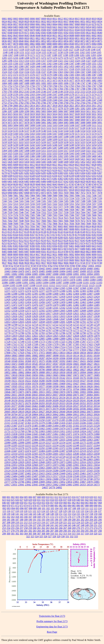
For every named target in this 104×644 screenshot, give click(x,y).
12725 (76, 325)
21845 (35, 434)
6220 (27, 170)
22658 (97, 454)
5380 (4, 156)
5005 (55, 111)
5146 (77, 131)
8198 (49, 238)
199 (69, 520)
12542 (62, 308)
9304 (21, 260)
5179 (21, 137)
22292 (42, 448)
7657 (38, 221)
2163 (32, 94)
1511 (32, 69)
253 (4, 528)
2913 (4, 108)
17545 (83, 347)
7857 (100, 224)
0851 (38, 41)
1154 (38, 52)
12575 (35, 311)
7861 (4, 226)
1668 (27, 80)
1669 (32, 80)
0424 (72, 27)
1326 (83, 61)
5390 (49, 156)
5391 (55, 156)
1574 (21, 75)
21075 (76, 417)
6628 (77, 181)
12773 (76, 330)
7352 (49, 207)
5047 (72, 117)
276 (4, 531)
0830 (72, 38)
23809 (42, 482)
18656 (21, 367)
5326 (16, 153)
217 (48, 522)
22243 (69, 445)
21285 (62, 420)
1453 (72, 66)
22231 (49, 445)
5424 (100, 159)
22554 (14, 454)
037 (65, 500)
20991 (49, 417)
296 (91, 531)
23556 (83, 476)
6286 (49, 173)
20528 (83, 406)
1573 (16, 75)
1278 (77, 58)
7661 (49, 221)
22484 (42, 451)
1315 (32, 61)
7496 (88, 210)
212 (26, 522)
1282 (100, 58)
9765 (67, 266)
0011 (55, 19)
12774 (83, 330)
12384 (90, 291)
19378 (35, 384)
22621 (69, 454)
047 (8, 503)
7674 (88, 221)
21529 (97, 426)
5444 (38, 162)
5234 (88, 142)
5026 (66, 114)
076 (35, 506)
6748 (88, 184)
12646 (55, 319)
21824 (83, 431)
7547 (27, 212)
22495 (49, 451)
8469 (55, 249)
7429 (55, 210)
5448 (60, 162)
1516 (60, 69)
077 (39, 506)
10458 (83, 269)
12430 (28, 299)
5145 (72, 131)
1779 (32, 89)
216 (43, 522)
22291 (35, 448)
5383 (16, 156)
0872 (83, 41)
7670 (77, 221)
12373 (21, 291)
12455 (35, 302)
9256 (21, 257)
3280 (72, 108)
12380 (62, 291)
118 (17, 511)
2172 (83, 94)
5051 (94, 117)
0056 (10, 24)
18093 (42, 356)
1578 (44, 75)
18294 (49, 358)
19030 (21, 375)
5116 (21, 128)
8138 (44, 232)
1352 (100, 64)
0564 (88, 30)
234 (21, 525)
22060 (83, 440)
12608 (83, 311)
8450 (21, 249)
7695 (4, 224)
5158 (4, 134)
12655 (21, 322)
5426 (10, 162)
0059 (27, 24)
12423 (90, 297)
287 (52, 531)
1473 (88, 66)
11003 (32, 277)
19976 (69, 392)
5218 (4, 142)
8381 (4, 246)
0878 (16, 44)
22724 (62, 457)
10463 (7, 271)
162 (8, 517)
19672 (14, 389)
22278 (21, 448)
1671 (44, 80)
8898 (10, 254)
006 (30, 497)
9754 (17, 266)
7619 (77, 218)
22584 (49, 454)
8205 (83, 238)
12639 (7, 319)
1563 (60, 72)
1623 (49, 78)
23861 (76, 482)
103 (52, 508)
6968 (27, 193)
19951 (49, 392)
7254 (88, 204)
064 (83, 503)
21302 (96, 420)
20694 (97, 412)
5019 (32, 114)
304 (26, 534)
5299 (77, 148)
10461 (97, 269)
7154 (71, 198)
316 (78, 534)
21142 (14, 420)
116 (8, 511)
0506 (44, 30)
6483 (27, 181)
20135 (69, 398)
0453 (83, 27)
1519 (77, 69)
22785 (76, 459)
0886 (38, 44)
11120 (78, 285)
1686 (16, 83)
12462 (83, 302)
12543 (69, 308)
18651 (14, 367)
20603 (97, 409)
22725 (69, 457)
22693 (21, 457)
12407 (90, 294)
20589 (69, 409)
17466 (35, 347)
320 (96, 534)
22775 (69, 459)
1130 (88, 50)
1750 (100, 83)
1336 (16, 64)
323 (32, 536)
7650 (27, 221)
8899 (16, 254)
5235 (94, 142)
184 (4, 520)
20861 (62, 414)
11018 (72, 277)
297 (96, 531)
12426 (7, 299)
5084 (60, 123)
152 (65, 514)
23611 (42, 479)
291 (69, 531)
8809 (77, 252)
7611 (44, 218)
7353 (55, 207)
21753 (14, 431)
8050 (10, 229)
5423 (94, 159)
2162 (27, 94)
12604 (55, 311)
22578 (42, 454)
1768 (100, 86)
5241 (27, 145)
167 (30, 517)
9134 (10, 257)
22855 (49, 462)
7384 (83, 207)
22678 (14, 457)
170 (43, 517)
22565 (35, 454)
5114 (10, 128)
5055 (10, 120)
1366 (21, 66)
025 (13, 500)
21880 (97, 434)
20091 (97, 395)
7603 (4, 218)
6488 (49, 181)
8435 (100, 246)
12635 (76, 316)
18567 (55, 364)
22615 (62, 454)
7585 (32, 215)
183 (100, 517)
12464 (90, 302)
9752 (11, 266)
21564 (21, 429)
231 (8, 525)
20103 (14, 398)
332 (72, 536)
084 (69, 506)
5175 (100, 134)
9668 (72, 263)
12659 (49, 322)
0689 (77, 35)
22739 (90, 457)
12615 (35, 313)
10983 (21, 274)
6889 (38, 190)
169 (39, 517)
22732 (83, 457)
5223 (27, 142)
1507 (16, 69)
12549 (83, 308)
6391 (72, 179)
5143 (60, 131)
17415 (83, 344)
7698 (10, 224)
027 (21, 500)
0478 (27, 30)
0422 (60, 27)
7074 (88, 193)
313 (65, 534)
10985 (35, 274)
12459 (62, 302)
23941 (21, 485)
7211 (4, 204)
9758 (33, 266)
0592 (66, 33)
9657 (44, 263)
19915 (42, 392)
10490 (55, 271)
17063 (83, 339)
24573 (97, 485)
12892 (69, 339)
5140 (44, 131)
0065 (60, 24)
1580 (55, 75)
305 (30, 534)
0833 (88, 38)
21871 (69, 434)
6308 (4, 176)
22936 (7, 465)
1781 (44, 89)
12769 (62, 330)
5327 (21, 153)
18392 (62, 361)
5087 (77, 123)
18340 (7, 361)
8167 (32, 235)
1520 (83, 69)
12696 (69, 322)
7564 (83, 212)
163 (13, 517)
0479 (32, 30)
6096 (27, 167)
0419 (44, 27)
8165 (21, 235)
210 (17, 522)
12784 (49, 333)
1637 (4, 80)
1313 (21, 61)
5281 (27, 148)
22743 (7, 459)
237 (35, 525)
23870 (90, 482)
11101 (86, 283)
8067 (38, 229)
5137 (27, 131)
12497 (35, 308)
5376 (88, 153)
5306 (16, 151)
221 (65, 522)
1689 (32, 83)
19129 (48, 378)
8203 (72, 238)
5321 (88, 151)
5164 (38, 134)
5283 (38, 148)
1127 (71, 50)
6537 (60, 181)
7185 (66, 201)
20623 (35, 412)
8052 (16, 229)
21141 (8, 420)
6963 (16, 193)
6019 (44, 165)
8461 (38, 249)
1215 (10, 58)
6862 (66, 187)
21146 (21, 420)
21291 (76, 420)
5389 (44, 156)
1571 (4, 75)
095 (17, 508)
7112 (4, 198)
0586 (49, 33)
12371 (7, 291)
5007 (66, 111)
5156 (94, 131)
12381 (69, 291)
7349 (44, 207)
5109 (89, 125)
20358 (97, 403)
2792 (77, 103)
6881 (100, 187)
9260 (32, 257)
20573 (49, 409)
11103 (99, 283)
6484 (32, 181)
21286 (69, 420)
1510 (27, 69)
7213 (16, 204)
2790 (66, 103)
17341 (42, 344)
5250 (77, 145)
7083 (27, 196)
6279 (10, 173)
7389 (88, 207)
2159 (16, 94)
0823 (44, 38)
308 (43, 534)
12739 (35, 327)
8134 (38, 232)
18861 (14, 372)
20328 (49, 403)
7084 (32, 196)
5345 (77, 153)
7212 (10, 204)
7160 (4, 201)
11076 (72, 280)
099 (35, 508)
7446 (66, 210)
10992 (83, 274)
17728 (62, 350)
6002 (4, 165)
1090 (66, 47)
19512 (21, 386)
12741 (42, 327)
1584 (77, 75)
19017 (7, 375)
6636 (16, 184)
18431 (83, 361)
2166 (49, 94)
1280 (88, 58)
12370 (97, 288)
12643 (35, 319)
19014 (97, 372)
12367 (76, 288)
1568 (88, 72)
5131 (94, 128)
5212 (72, 139)
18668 (28, 367)
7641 (4, 221)
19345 (97, 381)
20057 (55, 395)
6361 (38, 179)
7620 (83, 218)
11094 (45, 283)
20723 (21, 414)
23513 (49, 476)
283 (35, 531)
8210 (10, 240)
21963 (7, 440)
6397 (100, 179)
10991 (76, 274)
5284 (44, 148)
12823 (42, 336)
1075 (16, 47)
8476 (72, 249)
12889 (62, 339)
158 (91, 514)
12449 (90, 299)
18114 (76, 356)
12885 (42, 339)
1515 (55, 69)
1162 (82, 52)
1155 (44, 52)
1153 (33, 52)
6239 (77, 170)
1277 (72, 58)
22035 (62, 440)
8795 (72, 252)
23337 (83, 471)
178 (78, 517)
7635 (100, 218)
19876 (28, 392)
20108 (21, 398)
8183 (94, 235)
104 (57, 508)
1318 (49, 61)
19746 (62, 389)
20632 (55, 412)
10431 (91, 266)
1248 (21, 58)
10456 (76, 269)
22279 (28, 448)
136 (95, 511)
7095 (72, 196)
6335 (49, 176)
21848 (42, 434)
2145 (38, 92)
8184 (100, 235)
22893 (69, 462)
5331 (44, 153)
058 (56, 503)
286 (48, 531)
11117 (65, 285)
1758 (44, 86)
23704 (62, 479)
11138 (98, 285)
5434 (27, 162)
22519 (83, 451)
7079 (4, 196)
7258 (100, 204)
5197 (16, 139)
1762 (66, 86)
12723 (62, 325)
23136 (14, 471)
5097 (27, 125)
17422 (90, 344)
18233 (21, 358)
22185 (90, 443)
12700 (76, 322)
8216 (44, 240)
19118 (35, 378)
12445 (62, 299)
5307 (21, 151)
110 (83, 508)
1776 (16, 89)
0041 (77, 21)
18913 (49, 372)
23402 (28, 473)
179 (83, 517)
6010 (21, 165)
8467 (49, 249)
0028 (21, 21)
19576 (35, 386)
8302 (49, 243)
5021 (44, 114)
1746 (77, 83)
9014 (32, 254)
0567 (4, 33)
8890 (94, 252)
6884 (16, 190)
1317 (44, 61)
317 (83, 534)
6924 (4, 193)
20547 (14, 409)
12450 (97, 299)
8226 (66, 240)
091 (100, 506)
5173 (88, 134)
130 (69, 511)
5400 (94, 156)
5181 (32, 137)
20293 (42, 403)
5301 (88, 148)
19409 (62, 384)
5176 (4, 137)
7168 (38, 201)
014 (65, 497)
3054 (38, 108)
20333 (62, 403)
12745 (62, 327)
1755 (27, 86)
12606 (69, 311)
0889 (55, 44)
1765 (83, 86)
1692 (44, 83)
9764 (61, 266)
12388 (14, 294)
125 (47, 511)
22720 (49, 457)
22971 (42, 465)
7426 (49, 210)
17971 (35, 353)
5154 (83, 131)
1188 (55, 55)
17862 (90, 350)
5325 (10, 153)
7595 (66, 215)
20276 (28, 403)
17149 (21, 341)
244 (65, 525)
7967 (38, 226)
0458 (10, 30)
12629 (35, 316)
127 (56, 511)
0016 (83, 19)
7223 (60, 204)
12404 (76, 294)
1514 (49, 69)
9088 (60, 254)
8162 (4, 235)
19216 (21, 381)
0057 (16, 24)
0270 (94, 24)
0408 (32, 27)
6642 (49, 184)
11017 (66, 277)
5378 (100, 153)
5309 (32, 151)
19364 (28, 384)
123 (39, 511)
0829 (66, 38)
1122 (44, 50)
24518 (90, 485)
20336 (69, 403)
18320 (76, 358)
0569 (16, 33)
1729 (72, 83)
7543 (16, 212)
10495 (69, 271)
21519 (83, 426)
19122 (42, 378)
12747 (69, 327)
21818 (76, 431)
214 (35, 522)
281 (26, 531)
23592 (7, 479)
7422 (38, 210)
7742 (32, 224)
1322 (66, 61)
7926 (21, 226)
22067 (97, 440)
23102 (90, 468)
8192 (21, 238)
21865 (62, 434)
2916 (21, 108)
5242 (32, 145)
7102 (88, 196)
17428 (97, 344)
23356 (97, 471)
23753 (97, 479)
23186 (35, 471)
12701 (83, 322)
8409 (88, 246)
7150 (49, 198)
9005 (27, 254)
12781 (28, 333)
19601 (62, 386)
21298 (90, 420)
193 (43, 520)
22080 (7, 443)
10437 (28, 269)
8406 (77, 246)
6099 (44, 167)
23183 (28, 471)
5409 (16, 159)
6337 (60, 176)
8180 (83, 235)
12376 (35, 291)
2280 (44, 100)
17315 (14, 344)
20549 (21, 409)
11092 (32, 283)
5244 (44, 145)
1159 (66, 52)
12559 (21, 311)
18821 (69, 370)
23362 (7, 473)
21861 (55, 434)
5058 (27, 120)
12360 (28, 288)
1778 (27, 89)
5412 (32, 159)
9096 (88, 254)
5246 (55, 145)
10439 (35, 269)
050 (21, 503)
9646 (21, 263)
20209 (55, 400)
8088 (72, 229)
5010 (83, 111)
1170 (27, 55)
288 (56, 531)
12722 (55, 325)
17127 (14, 341)
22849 (42, 462)
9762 (50, 266)
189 (26, 520)
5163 (32, 134)
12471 (7, 305)
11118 (72, 285)
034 (52, 500)
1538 (49, 72)
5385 (27, 156)
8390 (32, 246)
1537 (44, 72)
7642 (10, 221)
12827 (69, 336)
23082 (76, 468)
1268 (27, 58)
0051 (83, 21)
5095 (21, 125)
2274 (10, 100)
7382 (77, 207)
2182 (32, 97)
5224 (32, 142)
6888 (32, 190)
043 (91, 500)
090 (96, 506)
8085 (61, 229)
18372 (35, 361)
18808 (49, 370)
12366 (69, 288)
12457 (49, 302)
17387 (69, 344)
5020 (38, 114)
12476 (35, 305)
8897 (4, 254)
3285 (100, 108)
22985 (69, 465)
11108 (32, 285)
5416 (55, 159)
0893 (60, 44)
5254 (94, 145)
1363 (4, 66)
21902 (42, 437)
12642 (28, 319)
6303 (77, 173)
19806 (83, 389)
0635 (94, 33)
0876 (4, 44)
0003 (16, 19)
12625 (7, 316)
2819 (60, 106)
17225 (62, 341)
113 (95, 508)
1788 (83, 89)
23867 (83, 482)
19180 (90, 378)
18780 (28, 370)
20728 (28, 414)
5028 (77, 114)
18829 (90, 370)
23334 (76, 471)
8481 (88, 249)
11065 (45, 280)
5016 (16, 114)
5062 (44, 120)
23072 (62, 468)
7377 (60, 207)
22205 (14, 445)
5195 (4, 139)
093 (9, 508)
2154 (88, 92)
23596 (14, 479)
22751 (21, 459)
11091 (25, 283)
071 (13, 506)
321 (100, 534)
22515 (76, 451)
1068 (5, 47)
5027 (72, 114)
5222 (21, 142)
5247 (60, 145)
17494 (55, 347)
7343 (32, 207)
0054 (100, 21)
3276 (49, 108)
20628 (49, 412)
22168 (76, 443)
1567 (83, 72)
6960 (10, 193)
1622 (44, 78)
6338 (66, 176)
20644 (69, 412)
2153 (83, 92)
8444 (10, 249)
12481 (69, 305)
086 (78, 506)
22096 (35, 443)
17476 (49, 347)
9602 (77, 260)
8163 (10, 235)
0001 (4, 19)
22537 (97, 451)
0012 (60, 19)
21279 (55, 420)
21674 (62, 429)
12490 (14, 308)
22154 (62, 443)
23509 (42, 476)
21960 (97, 437)
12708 (7, 325)
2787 (49, 103)
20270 (14, 403)
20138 (90, 398)
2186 (38, 97)
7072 (83, 193)
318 (87, 534)
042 (87, 500)
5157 (100, 131)
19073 (83, 375)
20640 (62, 412)
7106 (94, 196)
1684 (4, 83)
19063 (49, 375)
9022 (49, 254)
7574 (10, 215)
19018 (14, 375)
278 (13, 531)
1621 (38, 78)
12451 (7, 302)
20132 (55, 398)
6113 (66, 167)
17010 (76, 339)
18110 (69, 356)
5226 (44, 142)
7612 (49, 218)
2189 (55, 97)
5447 (55, 162)
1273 (49, 58)
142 (21, 514)
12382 (76, 291)
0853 (49, 41)
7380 (72, 207)
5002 (38, 111)
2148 (55, 92)
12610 (97, 311)
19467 (7, 386)
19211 (14, 381)
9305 (27, 260)
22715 (42, 457)
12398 (49, 294)
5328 (27, 153)
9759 (39, 266)
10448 (55, 269)
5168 (60, 134)
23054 (28, 468)
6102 (55, 167)
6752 (10, 187)
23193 (42, 471)
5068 (77, 120)
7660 (44, 221)
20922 (90, 414)
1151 (22, 52)
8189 (16, 238)
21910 (55, 437)
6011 (27, 165)
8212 (21, 240)
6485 (38, 181)
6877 (88, 187)
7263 (21, 207)
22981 (62, 465)
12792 (97, 333)
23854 (69, 482)
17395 (76, 344)
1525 (10, 72)
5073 (100, 120)
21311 (7, 423)
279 (17, 531)
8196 (38, 238)
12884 (35, 339)
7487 (83, 210)
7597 (77, 215)
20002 (7, 395)
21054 (69, 417)
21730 (97, 429)
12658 (42, 322)
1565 (72, 72)
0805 (10, 38)
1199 (71, 55)
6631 (94, 181)
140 (13, 514)
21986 (42, 440)
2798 (4, 106)
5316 (60, 151)
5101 (44, 125)
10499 (83, 271)
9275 (60, 257)
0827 (55, 38)
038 (69, 500)
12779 (14, 333)
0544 (77, 30)
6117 (77, 167)
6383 (66, 179)
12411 (21, 297)
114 (100, 508)
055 (43, 503)
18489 (21, 364)
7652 (32, 221)
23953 (49, 485)
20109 (28, 398)
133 (82, 511)
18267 (35, 358)
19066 (62, 375)
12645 (49, 319)
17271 (90, 341)
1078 (33, 47)
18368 (28, 361)
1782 (49, 89)
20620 (28, 412)
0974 (83, 44)
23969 (62, 485)
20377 (14, 406)
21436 (83, 423)
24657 (45, 487)
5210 (60, 139)
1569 (94, 72)
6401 (10, 181)
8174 (55, 235)
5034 (10, 117)
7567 (88, 212)
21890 (21, 437)
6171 (94, 167)
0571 (27, 33)
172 (52, 517)
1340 (38, 64)
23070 (55, 468)
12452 (14, 302)
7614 (60, 218)
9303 (16, 260)
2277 (27, 100)
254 (8, 528)
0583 (44, 33)
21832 (97, 431)
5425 (4, 162)
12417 (55, 297)
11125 (92, 285)
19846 (7, 392)
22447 (14, 451)
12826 (62, 336)
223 (74, 522)
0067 (72, 24)
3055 (44, 108)
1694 (55, 83)
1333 (100, 61)
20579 (55, 409)
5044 (55, 117)
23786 (21, 482)
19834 (90, 389)
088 (87, 506)
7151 (55, 198)
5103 (55, 125)
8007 (66, 226)
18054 (97, 353)
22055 (76, 440)
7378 (66, 207)
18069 (21, 356)
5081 (44, 123)
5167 (55, 134)
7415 (32, 210)
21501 (69, 426)
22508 (69, 451)
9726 (83, 263)
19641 (97, 386)
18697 (49, 367)
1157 (55, 52)
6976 (49, 193)
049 (17, 503)
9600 (72, 260)
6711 (66, 184)
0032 (44, 21)
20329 (55, 403)
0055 (4, 24)
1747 (83, 83)
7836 (72, 224)
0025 (10, 21)
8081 (49, 229)
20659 (76, 412)
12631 (49, 316)
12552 (7, 311)
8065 (27, 229)
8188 (10, 238)
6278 (4, 173)
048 (13, 503)
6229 (72, 170)
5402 (4, 159)
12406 (83, 294)
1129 (82, 50)
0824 (49, 38)
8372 (77, 243)
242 (56, 525)
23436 (55, 473)
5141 (49, 131)
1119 (27, 50)
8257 (16, 243)
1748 (88, 83)
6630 (88, 181)
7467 (77, 210)
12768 (55, 330)
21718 (90, 429)
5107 (77, 125)
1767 (94, 86)
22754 (28, 459)
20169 (28, 400)
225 (83, 522)
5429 (16, 162)
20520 (62, 406)
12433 (42, 299)
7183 (55, 201)
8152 (94, 232)
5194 (100, 137)
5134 (10, 131)
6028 (94, 165)
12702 (90, 322)
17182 (49, 341)
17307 (97, 341)
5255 (100, 145)
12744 (55, 327)
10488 (49, 271)
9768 (78, 266)
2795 (88, 103)
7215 (27, 204)
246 (74, 525)
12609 (90, 311)
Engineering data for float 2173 (52, 627)
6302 (72, 173)
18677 (35, 367)
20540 (7, 409)
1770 (10, 89)
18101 (62, 356)
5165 (44, 134)
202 (83, 520)
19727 (49, 389)
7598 (83, 215)
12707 (97, 322)
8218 (55, 240)
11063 (38, 280)
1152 (27, 52)
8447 (16, 249)
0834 (94, 38)
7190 (94, 201)
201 (78, 520)
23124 (7, 471)
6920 (83, 190)
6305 (88, 173)
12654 (14, 322)
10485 (42, 271)
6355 (4, 179)
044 (96, 500)
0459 (16, 30)
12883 (28, 339)
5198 (21, 139)
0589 (55, 33)
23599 (28, 479)
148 (48, 514)
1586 (88, 75)
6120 (88, 167)
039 (74, 500)
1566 (77, 72)
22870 (55, 462)
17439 (21, 347)
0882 (32, 44)
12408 (97, 294)
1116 (11, 50)
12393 (28, 294)
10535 (90, 271)
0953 (77, 44)
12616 (42, 313)
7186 (72, 201)
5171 (77, 134)
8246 (88, 240)
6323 (27, 176)
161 (4, 517)
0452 (77, 27)
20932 (8, 417)
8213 (27, 240)
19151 (69, 378)
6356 (10, 179)
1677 (72, 80)
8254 (10, 243)
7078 (100, 193)
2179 (16, 97)
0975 (88, 44)
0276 (100, 24)
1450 (55, 66)
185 (8, 520)
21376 (35, 423)
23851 (55, 482)
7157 (88, 198)
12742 (49, 327)
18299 (55, 358)
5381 (10, 156)
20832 (42, 414)
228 (96, 522)
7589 (49, 215)
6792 (44, 187)
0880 (21, 44)
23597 (21, 479)
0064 (55, 24)
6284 (38, 173)
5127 (77, 128)
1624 (55, 78)
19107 (21, 378)
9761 (45, 266)
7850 (94, 224)
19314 (69, 381)
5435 (32, 162)
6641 (44, 184)
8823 (88, 252)
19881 (35, 392)
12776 (97, 330)
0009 (44, 19)
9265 (44, 257)
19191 (96, 378)
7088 (49, 196)
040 (78, 500)
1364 (10, 66)
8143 (60, 232)
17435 (14, 347)
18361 (21, 361)
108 (74, 508)
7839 (77, 224)
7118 (10, 198)
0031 (38, 21)
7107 (100, 196)
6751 (4, 187)
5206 (38, 139)
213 (30, 522)
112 (91, 508)
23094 (83, 468)
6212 (10, 170)
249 (87, 525)
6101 (49, 167)
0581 (32, 33)
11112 (52, 285)
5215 (88, 139)
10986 (42, 274)
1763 (72, 86)
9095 (83, 254)
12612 (14, 313)
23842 (49, 482)
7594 (60, 215)
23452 (69, 473)
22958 (28, 465)
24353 (83, 485)
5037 (27, 117)
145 (35, 514)
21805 (49, 431)
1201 (82, 55)
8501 (44, 252)
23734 (83, 479)
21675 (69, 429)
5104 (61, 125)
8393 (49, 246)
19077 (90, 375)
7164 (16, 201)
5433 (21, 162)
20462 (35, 406)
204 (91, 520)
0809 (21, 38)
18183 (7, 358)
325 (41, 536)
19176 (83, 378)
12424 (97, 297)
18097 (49, 356)
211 (21, 522)
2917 (27, 108)
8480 (83, 249)
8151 (88, 232)
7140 (32, 198)
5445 (44, 162)
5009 (77, 111)
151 (61, 514)
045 (100, 500)
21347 (21, 423)
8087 (66, 229)
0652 (60, 35)
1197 (60, 55)
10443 (49, 269)
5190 (77, 137)
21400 (55, 423)
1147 (99, 50)
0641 (4, 35)
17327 (21, 344)
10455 (69, 269)
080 (52, 506)
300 (8, 534)
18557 (49, 364)
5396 (72, 156)
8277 (21, 243)
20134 (62, 398)
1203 (93, 55)
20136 (76, 398)
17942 (28, 353)
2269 (83, 97)
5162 (27, 134)
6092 (5, 167)
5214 (83, 139)
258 (26, 528)
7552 (44, 212)
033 (48, 500)
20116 (42, 398)
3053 (32, 108)
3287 (10, 111)
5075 (10, 123)
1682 (94, 80)
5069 (83, 120)
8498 (32, 252)
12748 (76, 327)
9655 (38, 263)
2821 (72, 106)
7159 (99, 198)
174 (61, 517)
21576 (28, 429)
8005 (60, 226)
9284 (66, 257)
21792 (35, 431)
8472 (60, 249)
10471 (28, 271)
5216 (94, 139)
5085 (66, 123)
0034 (55, 21)
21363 (28, 423)
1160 (71, 52)
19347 (7, 384)
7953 (27, 226)
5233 (83, 142)
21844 (28, 434)
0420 (49, 27)
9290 (72, 257)
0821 (32, 38)
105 (61, 508)
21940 (83, 437)
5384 (21, 156)
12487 (7, 308)
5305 (10, 151)
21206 (28, 420)
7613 (55, 218)
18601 (76, 364)
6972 (38, 193)
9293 (83, 257)
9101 (100, 254)
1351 (94, 64)
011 (52, 497)
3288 (16, 111)
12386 (7, 294)
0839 (16, 41)
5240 (21, 145)
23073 (69, 468)
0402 (4, 27)
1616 (16, 78)
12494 (21, 308)
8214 (32, 240)
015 (69, 497)
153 (69, 514)
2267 (72, 97)
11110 (39, 285)
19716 (35, 389)
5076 (16, 123)
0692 (94, 35)
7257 (94, 204)
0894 (66, 44)
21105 (83, 417)
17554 (97, 347)
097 (26, 508)
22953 (14, 465)
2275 (16, 100)
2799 (10, 106)
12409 (7, 297)
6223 (38, 170)
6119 (83, 167)
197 (61, 520)
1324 (77, 61)
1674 (60, 80)
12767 (49, 330)
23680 (55, 479)
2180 (21, 97)
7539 (10, 212)
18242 (28, 358)
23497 (35, 476)
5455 (94, 162)
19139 (55, 378)
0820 (27, 38)
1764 (77, 86)
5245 (49, 145)
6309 (10, 176)
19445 (97, 384)
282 (30, 531)
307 (39, 534)
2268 (77, 97)
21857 (49, 434)
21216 (35, 420)
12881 (14, 339)
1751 (4, 86)
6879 (94, 187)
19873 (14, 392)
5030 (88, 114)
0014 (72, 19)
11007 (39, 277)
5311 (44, 151)
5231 (72, 142)
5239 (16, 145)
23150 (21, 471)
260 (35, 528)
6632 (100, 181)
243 (61, 525)
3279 (66, 108)
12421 (83, 297)
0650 (49, 35)
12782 (35, 333)
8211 (15, 240)
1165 (99, 52)
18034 (83, 353)
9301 (4, 260)
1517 (66, 69)
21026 (62, 417)
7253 (83, 204)
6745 (72, 184)
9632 (94, 260)
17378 (55, 344)
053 (35, 503)
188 (21, 520)
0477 (21, 30)
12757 (28, 330)
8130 (32, 232)
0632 (88, 33)
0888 (49, 44)
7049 (55, 193)
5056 (16, 120)
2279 (38, 100)
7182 (49, 201)
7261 (10, 207)
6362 (44, 179)
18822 (76, 370)
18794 (35, 370)
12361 (35, 288)
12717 (49, 325)
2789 (60, 103)
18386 (49, 361)
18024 (69, 353)
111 (87, 508)
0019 (94, 19)
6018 (38, 165)
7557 (60, 212)
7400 (4, 210)
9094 (77, 254)
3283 (88, 108)
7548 (32, 212)
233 (17, 525)
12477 (42, 305)
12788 (76, 333)
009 (43, 497)
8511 (55, 252)
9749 (100, 263)
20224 (69, 400)
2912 (100, 106)
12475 (28, 305)
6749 (94, 184)
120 (26, 511)
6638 (27, 184)
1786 (72, 89)
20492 (49, 406)
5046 (66, 117)
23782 (14, 482)
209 (13, 522)
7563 (77, 212)
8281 (32, 243)
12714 (35, 325)
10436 (21, 269)
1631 (77, 78)
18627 (90, 364)
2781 (16, 103)
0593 (72, 33)
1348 (77, 64)
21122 (96, 417)
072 (17, 506)
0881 (27, 44)
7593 (55, 215)
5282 (32, 148)
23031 (90, 465)
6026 (83, 165)
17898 (7, 353)
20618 (14, 412)
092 (4, 508)
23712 (69, 479)
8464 (44, 249)
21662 (42, 429)
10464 (14, 271)
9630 (83, 260)
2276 (21, 100)
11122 (85, 285)
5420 (77, 159)
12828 (76, 336)
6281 (21, 173)
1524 (4, 72)
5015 (10, 114)
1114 (100, 47)
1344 (55, 64)
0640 (100, 33)
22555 (21, 454)
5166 (49, 134)
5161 (21, 134)
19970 (62, 392)
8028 (94, 226)
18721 (62, 367)
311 (56, 534)
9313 (49, 260)
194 (48, 520)
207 (4, 522)
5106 (72, 125)
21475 (21, 426)
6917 (66, 190)
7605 (16, 218)
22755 (35, 459)
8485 (4, 252)
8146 (77, 232)
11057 (18, 280)
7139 (27, 198)
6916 (60, 190)
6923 (100, 190)
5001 (32, 111)
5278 (10, 148)
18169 (96, 356)
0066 (66, 24)
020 (91, 497)
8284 (38, 243)
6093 (10, 167)
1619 (32, 78)
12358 (21, 288)
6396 (94, 179)
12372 (14, 291)
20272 (21, 403)
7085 (38, 196)
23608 (35, 479)
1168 (16, 55)
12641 (21, 319)
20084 (90, 395)
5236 (100, 142)
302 (17, 534)
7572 (4, 215)
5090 (94, 123)
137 (100, 511)
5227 (49, 142)
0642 (10, 35)
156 (83, 514)
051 (26, 503)
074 (26, 506)
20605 (7, 412)
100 (39, 508)
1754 (21, 86)
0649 (44, 35)
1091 (72, 47)
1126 (65, 50)
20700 (7, 414)
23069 (49, 468)
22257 (90, 445)
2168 (60, 94)
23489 (21, 476)
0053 (94, 21)
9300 (100, 257)
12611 (7, 313)
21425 (69, 423)
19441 (83, 384)
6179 (4, 170)
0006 (32, 19)
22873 (62, 462)
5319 (77, 151)
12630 (42, 316)
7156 (83, 198)
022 (100, 497)
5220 (10, 142)
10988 (55, 274)
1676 (66, 80)
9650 (27, 263)
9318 (60, 260)
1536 (38, 72)
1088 (55, 47)
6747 (83, 184)
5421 (83, 159)
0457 (4, 30)
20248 (97, 400)
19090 (8, 378)
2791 (72, 103)
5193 (94, 137)
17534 (76, 347)
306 (35, 534)
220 (61, 522)
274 (96, 528)
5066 (66, 120)
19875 (21, 392)
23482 (7, 476)
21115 (90, 417)
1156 (49, 52)
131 (74, 511)
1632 (83, 78)
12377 (42, 291)
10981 (7, 274)
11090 (18, 283)
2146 (44, 92)
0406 (21, 27)
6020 (49, 165)
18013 (55, 353)
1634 (94, 78)
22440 (97, 448)
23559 (90, 476)
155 (78, 514)
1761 (60, 86)
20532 (90, 406)
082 (61, 506)
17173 (42, 341)
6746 (77, 184)
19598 (55, 386)
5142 (55, 131)
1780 (38, 89)
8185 (4, 238)
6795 (60, 187)
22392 (69, 448)
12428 (14, 299)
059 (61, 503)
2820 (66, 106)
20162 (21, 400)
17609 (21, 350)
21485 (35, 426)
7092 (66, 196)
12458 (55, 302)
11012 (52, 277)
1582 (66, 75)
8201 (66, 238)
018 (83, 497)
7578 (21, 215)
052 (30, 503)
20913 (83, 414)
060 (65, 503)
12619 (62, 313)
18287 (42, 358)
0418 (38, 27)
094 (13, 508)
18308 (69, 358)
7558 (66, 212)
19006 (90, 372)
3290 (27, 111)
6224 (44, 170)
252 (100, 525)
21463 (7, 426)
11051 (93, 277)
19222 (28, 381)
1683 (100, 80)
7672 (83, 221)
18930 (62, 372)
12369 (90, 288)
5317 (66, 151)
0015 (77, 19)
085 (74, 506)
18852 (7, 372)
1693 (49, 83)
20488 (42, 406)
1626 (66, 78)
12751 (97, 327)
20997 (56, 417)
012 (56, 497)
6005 (10, 165)
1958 (16, 92)
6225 (49, 170)
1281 (94, 58)
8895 (100, 252)
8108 (83, 229)
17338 (35, 344)
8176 (66, 235)
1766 (88, 86)
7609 (32, 218)
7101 (83, 196)
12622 (83, 313)
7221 (49, 204)
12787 (69, 333)
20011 (14, 395)
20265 (7, 403)
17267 (83, 341)
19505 (14, 386)
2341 (60, 100)
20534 (97, 406)
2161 (21, 94)
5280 (21, 148)
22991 (76, 465)
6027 (88, 165)
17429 (7, 347)
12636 (83, 316)
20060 (69, 395)
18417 (76, 361)
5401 (100, 156)
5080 (38, 123)
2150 (66, 92)
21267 (48, 420)
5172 (83, 134)
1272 (44, 58)
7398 (100, 207)
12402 (69, 294)
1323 (72, 61)
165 (21, 517)
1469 (77, 66)
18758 (97, 367)
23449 (62, 473)
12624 (97, 313)
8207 (94, 238)
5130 (88, 128)
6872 (72, 187)
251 (96, 525)
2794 (83, 103)
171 (48, 517)
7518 (100, 210)
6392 (77, 179)
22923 (90, 462)
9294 (88, 257)
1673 (55, 80)
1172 (38, 55)
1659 (16, 80)
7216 (32, 204)
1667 (21, 80)
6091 (100, 165)
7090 (60, 196)
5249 (72, 145)
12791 (90, 333)
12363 (49, 288)
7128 (15, 198)
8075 (44, 229)
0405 (16, 27)
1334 (4, 64)
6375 (49, 179)
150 (56, 514)
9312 (44, 260)
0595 (83, 33)
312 (61, 534)
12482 (76, 305)
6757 (38, 187)
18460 (97, 361)
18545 (35, 364)
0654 (66, 35)
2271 (94, 97)
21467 (14, 426)
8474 (66, 249)
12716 (42, 325)
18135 (83, 356)
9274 (55, 257)
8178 (72, 235)
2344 (77, 100)
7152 (60, 198)
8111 (89, 229)
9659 (49, 263)
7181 (44, 201)
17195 (55, 341)
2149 (60, 92)
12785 (55, 333)
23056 (35, 468)
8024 (88, 226)
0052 (88, 21)
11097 (59, 283)
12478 (49, 305)
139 (8, 514)
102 (48, 508)
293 (78, 531)
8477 (77, 249)
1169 (21, 55)
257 (21, 528)
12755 (21, 330)
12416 (49, 297)
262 (43, 528)
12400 (55, 294)
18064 (8, 356)
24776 (52, 487)
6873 (77, 187)
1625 (60, 78)
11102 (93, 283)
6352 (88, 176)
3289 (21, 111)
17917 (14, 353)
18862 (21, 372)
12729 (97, 325)
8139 (49, 232)
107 (70, 508)
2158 (10, 94)
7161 (10, 201)
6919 (77, 190)
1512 (38, 69)
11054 (5, 280)
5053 (4, 120)
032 (43, 500)
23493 (28, 476)
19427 (76, 384)
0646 (32, 35)
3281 (77, 108)
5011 (88, 111)
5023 (49, 114)
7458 (72, 210)
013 (61, 497)
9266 (49, 257)
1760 (55, 86)
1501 (94, 66)
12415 (42, 297)
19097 (14, 378)
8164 (16, 235)
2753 (4, 103)
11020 (86, 277)
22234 (55, 445)
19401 (55, 384)
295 (87, 531)
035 (56, 500)
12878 (90, 336)
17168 (35, 341)
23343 (90, 471)
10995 (97, 274)
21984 (35, 440)
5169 (66, 134)
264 (52, 528)
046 (4, 503)
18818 (55, 370)
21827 (90, 431)
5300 (83, 148)
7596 (72, 215)
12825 (55, 336)
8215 (38, 240)
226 (87, 522)
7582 (27, 215)
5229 (60, 142)
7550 (38, 212)
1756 (32, 86)
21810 (55, 431)
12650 (83, 319)
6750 (100, 184)
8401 (72, 246)
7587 (44, 215)
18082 (35, 356)
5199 (27, 139)
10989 (62, 274)
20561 (28, 409)
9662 (60, 263)
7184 (60, 201)
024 (8, 500)
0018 (88, 19)
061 (69, 503)
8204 (77, 238)
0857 (72, 41)
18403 (69, 361)
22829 (21, 462)
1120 (32, 50)
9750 (5, 266)
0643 (16, 35)
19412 (69, 384)
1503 (4, 69)
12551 (97, 308)
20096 (8, 398)
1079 (38, 47)
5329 (32, 153)
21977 (28, 440)
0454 (88, 27)
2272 (100, 97)
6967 (21, 193)
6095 (21, 167)
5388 (38, 156)
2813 (27, 106)
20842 (55, 414)
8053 (21, 229)
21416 (62, 423)
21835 (7, 434)
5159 (10, 134)
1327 (88, 61)
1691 (38, 83)
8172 (44, 235)
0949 (72, 44)
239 (43, 525)
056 (48, 503)
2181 (27, 97)
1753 (16, 86)
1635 (100, 78)
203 (87, 520)
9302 (10, 260)
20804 (35, 414)
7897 (10, 226)
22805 (97, 459)
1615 (10, 78)
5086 (72, 123)
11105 (12, 285)
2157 (4, 94)
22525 (90, 451)
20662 (83, 412)
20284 (35, 403)
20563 (35, 409)
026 (17, 500)
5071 (88, 120)
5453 (88, 162)
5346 (83, 153)
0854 (55, 41)
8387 (27, 246)
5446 (49, 162)
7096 (77, 196)
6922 (94, 190)
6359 (27, 179)
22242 (62, 445)
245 (69, 525)
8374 (83, 243)
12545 (76, 308)
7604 (10, 218)
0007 (38, 19)
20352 (83, 403)
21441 (90, 423)
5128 (83, 128)
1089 (61, 47)
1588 (100, 75)
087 (83, 506)
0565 (94, 30)
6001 (100, 162)
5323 (100, 151)
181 (91, 517)
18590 (62, 364)
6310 (16, 176)
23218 (49, 471)
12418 (62, 297)
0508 (55, 30)
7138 (21, 198)
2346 (88, 100)
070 (8, 506)
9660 (55, 263)
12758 (35, 330)
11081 (79, 280)
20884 (69, 414)
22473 (21, 451)
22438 (90, 448)
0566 (100, 30)
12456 (42, 302)
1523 (100, 69)
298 (100, 531)
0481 (38, 30)
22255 (83, 445)
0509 (60, 30)
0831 (77, 38)
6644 (60, 184)
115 (4, 511)
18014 (62, 353)
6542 (66, 181)
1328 (94, 61)
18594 (69, 364)
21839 (21, 434)
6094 (16, 167)
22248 (76, 445)
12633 (62, 316)
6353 (94, 176)
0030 (32, 21)
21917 (62, 437)
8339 (60, 243)
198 (65, 520)
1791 (100, 89)
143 (26, 514)
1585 (83, 75)
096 (22, 508)
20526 (69, 406)
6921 (88, 190)
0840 (21, 41)
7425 (44, 210)
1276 (66, 58)
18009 (49, 353)
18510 (28, 364)
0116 (88, 24)
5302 (94, 148)
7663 (55, 221)
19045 (28, 375)
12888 (55, 339)
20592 (76, 409)
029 (30, 500)
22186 (97, 443)
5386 (32, 156)
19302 (62, 381)
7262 (16, 207)
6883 (10, 190)
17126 (7, 341)
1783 (55, 89)
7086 (44, 196)
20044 (42, 395)
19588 (49, 386)
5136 (21, 131)
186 (13, 520)
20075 (76, 395)
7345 (38, 207)
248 (83, 525)
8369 (72, 243)
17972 (42, 353)
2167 (55, 94)
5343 (72, 153)
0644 (21, 35)
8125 (10, 232)
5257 (4, 148)
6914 (49, 190)
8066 (33, 229)
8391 (38, 246)
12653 (7, 322)
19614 (76, 386)
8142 (55, 232)
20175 (35, 400)
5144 (66, 131)
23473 (90, 473)
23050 (21, 468)
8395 (60, 246)
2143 (27, 92)
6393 (83, 179)
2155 (94, 92)
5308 (27, 151)
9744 (94, 263)
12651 (90, 319)
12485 (97, 305)
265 (56, 528)
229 (100, 522)
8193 (27, 238)
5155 (88, 131)
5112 (100, 125)
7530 (4, 212)
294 (83, 531)
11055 (11, 280)
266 (61, 528)
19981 (76, 392)
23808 (35, 482)
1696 (66, 83)
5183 (44, 137)
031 (39, 500)
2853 (77, 106)
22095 (28, 443)
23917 (7, 485)
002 (13, 497)
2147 (49, 92)
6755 (27, 187)
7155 (77, 198)
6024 (72, 165)
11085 (99, 280)
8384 (21, 246)
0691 (88, 35)
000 (4, 497)
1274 (55, 58)
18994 (83, 372)
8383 (16, 246)
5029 (83, 114)
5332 (49, 153)
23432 (49, 473)
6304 (83, 173)
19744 (55, 389)
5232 (77, 142)
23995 (76, 485)
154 (74, 514)
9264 (38, 257)
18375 (42, 361)
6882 (4, 190)
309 (48, 534)
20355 (90, 403)
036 (61, 500)
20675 (90, 412)
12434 (49, 299)
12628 (28, 316)
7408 (21, 210)
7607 (27, 218)
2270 (88, 97)
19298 (55, 381)
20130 (48, 398)
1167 (10, 55)
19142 (62, 378)
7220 (44, 204)
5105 (66, 125)
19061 (42, 375)
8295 (44, 243)
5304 (4, 151)
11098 (66, 283)
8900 (21, 254)
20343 (76, 403)
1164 (93, 52)
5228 (55, 142)
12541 (55, 308)
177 (74, 517)
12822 (35, 336)
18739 (83, 367)
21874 (76, 434)
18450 (90, 361)
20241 (83, 400)
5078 (27, 123)
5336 (66, 153)
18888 (42, 372)
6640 (38, 184)
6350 (83, 176)
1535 (32, 72)
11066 (52, 280)
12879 (97, 336)
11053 (99, 277)
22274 (14, 448)
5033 (4, 117)
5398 (83, 156)
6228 (66, 170)
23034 (97, 465)
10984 (28, 274)
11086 (5, 283)
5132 (99, 128)
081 (56, 506)
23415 (42, 473)
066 (91, 503)
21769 (21, 431)
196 (56, 520)
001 (8, 497)
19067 (69, 375)
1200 (77, 55)
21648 (35, 429)
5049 (83, 117)
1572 (10, 75)
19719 (42, 389)
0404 (10, 27)
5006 (60, 111)
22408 (76, 448)
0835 (100, 38)
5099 (33, 125)
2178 (10, 97)
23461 (83, 473)
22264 (97, 445)
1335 (10, 64)
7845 (83, 224)
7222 (55, 204)
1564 (66, 72)
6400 (4, 181)
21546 (14, 429)
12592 (42, 311)
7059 (66, 193)
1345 (60, 64)
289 (61, 531)
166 (26, 517)
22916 (83, 462)
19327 (83, 381)
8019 (83, 226)
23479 (97, 473)
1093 (83, 47)
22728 (76, 457)
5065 (60, 120)
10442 (42, 269)
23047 (7, 468)
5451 (77, 162)
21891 (28, 437)
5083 (55, 123)
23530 (69, 476)
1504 (10, 69)
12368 (83, 288)
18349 (14, 361)
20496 (55, 406)
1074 (10, 47)
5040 (44, 117)
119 (21, 511)
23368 (14, 473)
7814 (60, 224)
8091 (77, 229)
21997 (55, 440)
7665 (60, 221)
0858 (77, 41)
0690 (83, 35)
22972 (49, 465)
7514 (94, 210)
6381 (55, 179)
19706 (28, 389)
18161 (90, 356)
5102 (49, 125)
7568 (94, 212)
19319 (76, 381)
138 (4, 514)
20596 (83, 409)
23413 (35, 473)
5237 (4, 145)
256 (17, 528)
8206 (88, 238)
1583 (72, 75)
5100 (38, 125)
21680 (76, 429)
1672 (49, 80)
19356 (14, 384)
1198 (65, 55)
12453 (21, 302)
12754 (14, 330)
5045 (60, 117)
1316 (38, 61)
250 (91, 525)
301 (13, 534)
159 (96, 514)
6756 (32, 187)
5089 (88, 123)
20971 (35, 417)
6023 (66, 165)
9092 (72, 254)
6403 (16, 181)
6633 (4, 184)
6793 (49, 187)
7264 (27, 207)
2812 (21, 106)
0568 (10, 33)
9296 (94, 257)
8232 (72, 240)
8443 (4, 249)
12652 (97, 319)
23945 (35, 485)
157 (87, 514)
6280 (16, 173)
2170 (72, 94)
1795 (10, 92)
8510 (49, 252)
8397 (66, 246)
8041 (5, 229)
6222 (32, 170)
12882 (21, 339)
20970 (28, 417)
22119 (42, 443)
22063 (90, 440)
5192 (88, 137)
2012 (21, 92)
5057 (21, 120)
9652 (32, 263)
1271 (38, 58)
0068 (77, 24)
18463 (7, 364)
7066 (72, 193)
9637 (4, 263)
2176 (4, 97)
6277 (100, 170)
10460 (90, 269)
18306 (62, 358)
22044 (69, 440)
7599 (88, 215)
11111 (45, 285)
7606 (21, 218)
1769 (4, 89)
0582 (38, 33)
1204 (99, 55)
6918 (72, 190)
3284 (94, 108)
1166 (5, 55)
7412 (27, 210)
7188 (83, 201)
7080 (10, 196)
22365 (55, 448)
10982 (14, 274)
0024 (4, 21)
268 (69, 528)
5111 (94, 125)
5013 (100, 111)
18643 (7, 367)
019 (87, 497)
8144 (66, 232)
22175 (83, 443)
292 (74, 531)
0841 (27, 41)
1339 (32, 64)
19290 (49, 381)
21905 (49, 437)
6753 (16, 187)
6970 (32, 193)
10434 (7, 269)
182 (96, 517)
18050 (90, 353)
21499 (62, 426)
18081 (28, 356)
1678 (77, 80)
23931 (14, 485)
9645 (16, 263)
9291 (77, 257)
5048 (77, 117)
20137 (83, 398)
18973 (76, 372)
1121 (38, 50)
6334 (44, 176)
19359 (21, 384)
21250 (42, 420)
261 (39, 528)
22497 (62, 451)
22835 (28, 462)
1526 (16, 72)
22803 (90, 459)
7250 (66, 204)
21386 (49, 423)
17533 (69, 347)
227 (91, 522)
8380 (100, 243)
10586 (97, 271)
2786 (44, 103)
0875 (100, 41)
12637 (90, 316)
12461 (76, 302)
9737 (88, 263)
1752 (10, 86)
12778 (7, 333)
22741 (97, 457)
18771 (21, 370)
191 (35, 520)
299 (4, 534)
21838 (14, 434)
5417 (60, 159)
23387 (21, 473)
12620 (69, 313)
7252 (77, 204)
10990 (69, 274)
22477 (35, 451)
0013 (66, 19)
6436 (21, 181)
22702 (28, 457)
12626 (14, 316)
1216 (16, 58)
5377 (94, 153)
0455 (94, 27)
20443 (28, 406)
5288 (60, 148)
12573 (28, 311)
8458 (32, 249)
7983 (49, 226)
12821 (28, 336)
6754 (21, 187)
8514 (60, 252)
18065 (14, 356)
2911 (94, 106)
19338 (90, 381)
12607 (76, 311)
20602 (90, 409)
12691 (62, 322)
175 (65, 517)
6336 (55, 176)
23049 (14, 468)
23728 (76, 479)
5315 (55, 151)
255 (13, 528)
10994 (90, 274)
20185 (42, 400)
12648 (69, 319)
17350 (49, 344)
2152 (77, 92)
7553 (49, 212)
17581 (7, 350)
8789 (66, 252)
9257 (27, 257)
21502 (76, 426)
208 (8, 522)
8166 (27, 235)
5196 (10, 139)
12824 (49, 336)
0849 (32, 41)
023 (4, 500)
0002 (10, 19)
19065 (55, 375)
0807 (16, 38)
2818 (55, 106)
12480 (62, 305)
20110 (35, 398)
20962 (21, 417)
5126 (71, 128)
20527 (76, 406)
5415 (49, 159)
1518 (72, 69)
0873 (88, 41)
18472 (14, 364)
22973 (55, 465)
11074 (65, 280)
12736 (28, 327)
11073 (59, 280)
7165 (21, 201)
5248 (66, 145)
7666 (66, 221)
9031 (55, 254)
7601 (100, 215)
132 (78, 511)
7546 (21, 212)
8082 (55, 229)
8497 (27, 252)
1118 (22, 50)
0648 (38, 35)
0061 (38, 24)
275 (100, 528)
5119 (32, 128)
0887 (44, 44)
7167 (32, 201)
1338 (27, 64)
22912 (76, 462)
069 (4, 506)
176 (69, 517)
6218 (16, 170)
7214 (21, 204)
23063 (42, 468)
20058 (62, 395)
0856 (66, 41)
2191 (66, 97)
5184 (49, 137)
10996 (5, 277)
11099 (72, 283)
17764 (69, 350)
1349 (83, 64)
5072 (94, 120)
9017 (38, 254)
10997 (12, 277)
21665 (49, 429)
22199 (7, 445)
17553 (90, 347)
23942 (28, 485)
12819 (14, 336)
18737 (76, 367)
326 (45, 536)
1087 (49, 47)
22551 (7, 454)
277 (8, 531)
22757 (42, 459)
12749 (83, 327)
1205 (4, 58)
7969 (44, 226)
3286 (4, 111)
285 (43, 531)
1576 (32, 75)
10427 (84, 266)
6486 (44, 181)
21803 (42, 431)
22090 (21, 443)
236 (30, 525)
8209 (4, 240)
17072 (90, 339)
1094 (89, 47)
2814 (32, 106)
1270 (32, 58)
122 (34, 511)
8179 (77, 235)
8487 (16, 252)
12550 (90, 308)
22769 (55, 459)
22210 (21, 445)
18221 (14, 358)
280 (21, 531)
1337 (21, 64)
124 (43, 511)
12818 (7, 336)
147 (43, 514)
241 (52, 525)
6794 (55, 187)
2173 (88, 94)
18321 (83, 358)
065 (87, 503)
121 (30, 511)
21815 (69, 431)
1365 (16, 66)
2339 (49, 100)
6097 (33, 167)
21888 (14, 437)
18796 (42, 370)
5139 (38, 131)
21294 (83, 420)
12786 (62, 333)
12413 (35, 297)
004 (21, 497)
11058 (25, 280)
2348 (100, 100)
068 (100, 503)
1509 (21, 69)
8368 (66, 243)
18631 (97, 364)
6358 (21, 179)
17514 (62, 347)
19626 (90, 386)
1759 (49, 86)
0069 (83, 24)
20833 (49, 414)
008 (39, 497)
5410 (21, 159)
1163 (88, 52)
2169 (66, 94)
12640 (14, 319)
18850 (97, 370)
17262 (69, 341)
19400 (49, 384)
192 (39, 520)
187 (17, 520)
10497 (76, 271)
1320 (55, 61)
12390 (21, 294)
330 (63, 536)
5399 (88, 156)
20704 (14, 414)
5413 (38, 159)
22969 (35, 465)
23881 (97, 482)
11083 (86, 280)
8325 (55, 243)
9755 (22, 266)
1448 (44, 66)
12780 (21, 333)
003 (17, 497)
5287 (55, 148)
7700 (21, 224)
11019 (79, 277)
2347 (94, 100)
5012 (94, 111)
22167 (69, 443)
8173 (49, 235)
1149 (11, 52)
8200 (60, 238)
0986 (100, 44)
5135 (16, 131)
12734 (21, 327)
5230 (66, 142)
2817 (49, 106)
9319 (66, 260)
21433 (76, 423)
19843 (97, 389)
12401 (62, 294)
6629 (83, 181)
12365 (62, 288)
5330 (38, 153)
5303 (100, 148)
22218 (35, 445)
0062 (44, 24)
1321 (60, 61)
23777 (7, 482)
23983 (69, 485)
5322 (94, 151)
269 (74, 528)
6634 (10, 184)
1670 (38, 80)
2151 (72, 92)
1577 (38, 75)
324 (37, 536)
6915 (55, 190)
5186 (55, 137)
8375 (88, 243)
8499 (38, 252)
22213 (28, 445)
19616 (83, 386)
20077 (83, 395)
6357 (16, 179)
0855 (60, 41)
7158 (94, 198)
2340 (55, 100)
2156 (100, 92)
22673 (7, 457)
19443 (90, 384)
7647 (16, 221)
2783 (27, 103)
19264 (35, 381)
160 (100, 514)
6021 (55, 165)
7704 (27, 224)
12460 (69, 302)
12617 (49, 313)
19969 (55, 392)
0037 (66, 21)
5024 (55, 114)
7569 (100, 212)
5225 (38, 142)
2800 (16, 106)
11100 (79, 283)
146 (39, 514)
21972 (14, 440)
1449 (49, 66)
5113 (5, 128)
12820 (21, 336)
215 (39, 522)
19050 (35, 375)
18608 (83, 364)
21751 (7, 431)
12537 (42, 308)
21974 (21, 440)
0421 (55, 27)
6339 (72, 176)
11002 (25, 277)
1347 (72, 64)
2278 (32, 100)
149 (52, 514)
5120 (38, 128)
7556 (55, 212)
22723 (55, 457)
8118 (94, 229)
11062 (32, 280)
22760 (49, 459)
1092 (77, 47)
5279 (16, 148)
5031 (94, 114)
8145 (72, 232)
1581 (60, 75)
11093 (39, 283)
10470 (21, 271)
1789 (88, 89)
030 (35, 500)
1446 (38, 66)
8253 (4, 243)
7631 (94, 218)
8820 (83, 252)
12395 (35, 294)
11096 (52, 283)
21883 (7, 437)
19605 (69, 386)
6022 (60, 165)
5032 (100, 114)
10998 (18, 277)
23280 (55, 471)
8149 (83, 232)
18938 (69, 372)
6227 (60, 170)
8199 (55, 238)
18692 (42, 367)
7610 (38, 218)
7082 (21, 196)
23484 (14, 476)
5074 (4, 123)
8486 (10, 252)
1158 (60, 52)
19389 (42, 384)
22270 (7, 448)
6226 (55, 170)
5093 (10, 125)
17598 (14, 350)
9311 (38, 260)
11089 (12, 283)
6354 (100, 176)
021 (96, 497)
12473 (21, 305)
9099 (94, 254)
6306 (94, 173)
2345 (83, 100)
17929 (21, 353)
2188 (49, 97)
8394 (55, 246)
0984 (94, 44)
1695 (60, 83)
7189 (88, 201)
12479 (55, 305)
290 (65, 531)
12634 (69, 316)
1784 (60, 89)
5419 (72, 159)
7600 (94, 215)
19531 (28, 386)
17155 (28, 341)
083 (65, 506)
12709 (14, 325)
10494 (62, 271)
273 (91, 528)
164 (17, 517)
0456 (100, 27)
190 (30, 520)
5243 (38, 145)
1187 (49, 55)
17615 (28, 350)
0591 (60, 33)
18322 (90, 358)
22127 (49, 443)
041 (83, 500)
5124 (60, 128)
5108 (83, 125)
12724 (69, 325)
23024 (83, 465)
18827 (83, 370)
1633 (88, 78)
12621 (76, 313)
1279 (83, 58)
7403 (10, 210)
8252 (100, 240)
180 (87, 517)
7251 (72, 204)
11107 (26, 285)
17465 (28, 347)
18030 (76, 353)
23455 (76, 473)
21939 (76, 437)
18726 (69, 367)
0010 (49, 19)
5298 (72, 148)
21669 (55, 429)
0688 (72, 35)
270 (78, 528)
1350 (88, 64)
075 (30, 506)
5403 (10, 159)
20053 (49, 395)
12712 (28, 325)
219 (56, 522)
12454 (28, 302)
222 (69, 522)
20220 (62, 400)
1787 (77, 89)
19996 (90, 392)
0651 (55, 35)
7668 (72, 221)
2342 (66, 100)
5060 (32, 120)
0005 (27, 19)
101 (44, 508)
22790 (83, 459)
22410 (83, 448)
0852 (44, 41)
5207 (44, 139)
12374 (28, 291)
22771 (62, 459)
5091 (100, 123)
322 (28, 536)
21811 (62, 431)
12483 (83, 305)
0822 (38, 38)
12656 (28, 322)
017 (78, 497)
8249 (94, 240)
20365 (7, 406)
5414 (44, 159)
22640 (76, 454)
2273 (4, 100)
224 (78, 522)
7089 (55, 196)
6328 (32, 176)
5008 (72, 111)
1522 (94, 69)
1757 (38, 86)
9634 (100, 260)
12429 (21, 299)
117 (13, 511)
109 (78, 508)
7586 (38, 215)
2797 (100, 103)
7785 (44, 224)
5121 (43, 128)
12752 (7, 330)
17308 (7, 344)
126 (52, 511)
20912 (76, 414)
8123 (4, 232)
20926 (97, 414)
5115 (16, 128)
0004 (21, 19)
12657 (35, 322)
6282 (27, 173)
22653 (90, 454)
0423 (66, 27)
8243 (83, 240)
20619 (21, 412)
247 (78, 525)
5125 (66, 128)
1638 (10, 80)
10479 (35, 271)
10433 (98, 266)
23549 (76, 476)
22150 (55, 443)
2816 (44, 106)
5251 (83, 145)
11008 (45, 277)
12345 (7, 288)
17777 (76, 350)
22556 (28, 454)
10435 (14, 269)
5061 (38, 120)
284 (39, 531)
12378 (49, 291)
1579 (49, 75)
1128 (77, 50)
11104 (6, 285)
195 (52, 520)
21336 (14, 423)
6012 (32, 165)
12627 (21, 316)
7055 (60, 193)
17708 (49, 350)
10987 (49, 274)
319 (91, 534)
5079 (32, 123)
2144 (32, 92)
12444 (55, 299)
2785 (38, 103)
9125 (4, 257)
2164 (38, 94)
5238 (10, 145)
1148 (5, 52)
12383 (83, 291)
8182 (88, 235)
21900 (35, 437)
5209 (55, 139)
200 (74, 520)
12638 (97, 316)
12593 (49, 311)
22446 (7, 451)
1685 (10, 83)
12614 (28, 313)
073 (21, 506)
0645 (27, 35)
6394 (88, 179)
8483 (100, 249)
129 (65, 511)
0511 (72, 30)
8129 (27, 232)
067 (96, 503)
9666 (66, 263)
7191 (100, 201)
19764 (76, 389)
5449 (66, 162)
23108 (97, 468)
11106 (19, 285)
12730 (7, 327)
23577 (97, 476)
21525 (90, 426)
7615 (66, 218)
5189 (72, 137)
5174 (94, 134)
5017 (21, 114)
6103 (61, 167)
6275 (88, 170)
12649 (76, 319)
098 (31, 508)
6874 (83, 187)
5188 (66, 137)
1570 (100, 72)
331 (67, 536)
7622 (88, 218)
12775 (90, 330)
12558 (14, 311)
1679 (83, 80)
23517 (55, 476)
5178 (16, 137)
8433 (94, 246)
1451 (60, 66)
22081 (14, 443)
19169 (76, 378)
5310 (38, 151)
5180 (27, 137)
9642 (10, 263)
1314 (27, 61)
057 (52, 503)
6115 (72, 167)
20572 (42, 409)
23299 (62, 471)
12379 (55, 291)
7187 (77, 201)
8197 (44, 238)
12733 (14, 327)
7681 (94, 221)
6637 (21, 184)
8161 (100, 232)
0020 (100, 19)
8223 (60, 240)
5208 (49, 139)
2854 (83, 106)
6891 (44, 190)
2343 (72, 100)
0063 (49, 24)
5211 (66, 139)
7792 (49, 224)
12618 (55, 313)
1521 (88, 69)
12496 (28, 308)
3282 (83, 108)
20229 (76, 400)
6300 (60, 173)
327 (50, 536)
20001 (97, 392)
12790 (83, 333)
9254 (16, 257)
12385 (97, 291)
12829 (83, 336)
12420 (76, 297)
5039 (38, 117)
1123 (49, 50)
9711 (77, 263)
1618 (27, 78)
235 (26, 525)
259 (30, 528)
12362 (42, 288)
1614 (4, 78)
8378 (94, 243)
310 (52, 534)
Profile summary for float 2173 (52, 621)
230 (4, 525)
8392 (44, 246)
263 (48, 528)
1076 (21, 47)
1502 (100, 66)
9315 (55, 260)
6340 (77, 176)
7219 (38, 204)
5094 (16, 125)
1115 (5, 50)
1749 (94, 83)
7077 (94, 193)
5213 (77, 139)
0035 (60, 21)
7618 (72, 218)
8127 (21, 232)
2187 (44, 97)
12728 (90, 325)
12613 (21, 313)
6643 (55, 184)
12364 (55, 288)
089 (91, 506)
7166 (27, 201)
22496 (55, 451)
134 (87, 511)
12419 (69, 297)
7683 (100, 221)
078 (43, 506)
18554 (42, 364)
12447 (76, 299)
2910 (88, 106)
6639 (32, 184)
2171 (77, 94)
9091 (66, 254)
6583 (72, 181)
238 (39, 525)
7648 (21, 221)
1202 (88, 55)
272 (87, 528)
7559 (72, 212)
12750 (90, 327)
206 (100, 520)
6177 (99, 167)
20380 (21, 406)
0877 (10, 44)
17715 (55, 350)
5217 (100, 139)
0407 (27, 27)
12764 (42, 330)
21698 (83, 429)
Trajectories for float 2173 (52, 616)
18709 (55, 367)
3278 (60, 108)
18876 (35, 372)
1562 (55, 72)
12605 (62, 311)
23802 (28, 482)
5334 (60, 153)
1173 (44, 55)
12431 (35, 299)
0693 (100, 35)
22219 (42, 445)
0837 (10, 41)
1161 (77, 52)
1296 (10, 61)
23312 (69, 471)
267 (65, 528)
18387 (55, 361)
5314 (49, 151)
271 (83, 528)
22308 (49, 448)
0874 (94, 41)
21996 (49, 440)
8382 (10, 246)
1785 (66, 89)
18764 (14, 370)
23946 (42, 485)
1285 (4, 61)
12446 (69, 299)
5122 (49, 128)
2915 (16, 108)
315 (74, 534)
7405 (16, 210)
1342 (49, 64)
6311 (21, 176)
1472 (83, 66)
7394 (94, 207)
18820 (62, 370)
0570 (21, 33)
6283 (32, 173)
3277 (55, 108)
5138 (32, 131)
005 (26, 497)
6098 (38, 167)
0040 (72, 21)
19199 (7, 381)
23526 (62, 476)
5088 (83, 123)
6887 (27, 190)
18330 (97, 358)
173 (56, 517)
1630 (72, 78)
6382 (60, 179)
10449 (62, 269)
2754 (10, 103)
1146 (93, 50)
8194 (32, 238)
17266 (76, 341)
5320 (83, 151)
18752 (90, 367)
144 (30, 514)
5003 (44, 111)
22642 (83, 454)
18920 (55, 372)
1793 (4, 92)
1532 (21, 72)
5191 (83, 137)
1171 (32, 55)
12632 (55, 316)
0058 (21, 24)
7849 (88, 224)
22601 (55, 454)
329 (59, 536)
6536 (55, 181)
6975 (44, 193)
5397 (77, 156)
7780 (38, 224)
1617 (21, 78)
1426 (32, 66)
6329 (38, 176)
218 (52, 522)
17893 (97, 350)
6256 (83, 170)
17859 (83, 350)
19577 (42, 386)
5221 (16, 142)
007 (35, 497)
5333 (55, 153)
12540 (49, 308)
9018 (44, 254)
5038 (32, 117)
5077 (21, 123)
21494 (55, 426)
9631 (88, 260)
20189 (49, 400)
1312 (16, 61)
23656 (49, 479)
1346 (66, 64)
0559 (83, 30)
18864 (28, 372)
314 (69, 534)
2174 (94, 94)
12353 (14, 288)
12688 (55, 322)
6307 (100, 173)
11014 (59, 277)
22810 (7, 462)
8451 (27, 249)
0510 (66, 30)
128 (61, 511)
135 (91, 511)
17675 (42, 350)
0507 (49, 30)
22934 (97, 462)
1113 (94, 47)
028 (26, 500)
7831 (66, 224)
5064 (55, 120)
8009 (72, 226)
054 (39, 503)
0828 (60, 38)
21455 (97, 423)
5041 (49, 117)
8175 (60, 235)
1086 (44, 47)
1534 (27, 72)
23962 (55, 485)
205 (96, 520)
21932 (69, 437)
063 (78, 503)
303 (21, 534)
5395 (66, 156)
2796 (94, 103)
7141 (38, 198)
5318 (72, 151)
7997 (55, 226)
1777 (21, 89)
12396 (42, 294)
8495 (21, 252)
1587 (94, 75)
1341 (44, 64)
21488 (42, 426)
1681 (88, 80)
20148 (7, 400)
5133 (4, 131)
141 (17, 514)
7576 (16, 215)
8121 (99, 229)
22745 (14, 459)
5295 (66, 148)
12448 (83, 299)
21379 (42, 423)
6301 (66, 173)
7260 (4, 207)
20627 (42, 412)
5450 (72, 162)
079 (48, 506)
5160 (16, 134)
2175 (100, 94)
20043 (35, 395)
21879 (90, 434)
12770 (69, 330)
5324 (4, 153)
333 (76, 536)
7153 (66, 198)
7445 (60, 210)
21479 (28, 426)
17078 (97, 339)
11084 (93, 280)
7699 (16, 224)
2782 (21, 103)
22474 (28, 451)
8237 (77, 240)
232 (13, 525)
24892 (59, 487)
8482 (94, 249)
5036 (21, 117)
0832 (83, 38)
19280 (42, 381)
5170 (72, 134)
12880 (7, 339)
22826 (14, 462)
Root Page (52, 632)
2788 (55, 103)
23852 (62, 482)
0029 (27, 21)
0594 (77, 33)
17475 (42, 347)
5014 (4, 114)
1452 (66, 66)
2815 (38, 106)
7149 (43, 198)
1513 (44, 69)
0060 (32, 24)
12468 (97, 302)
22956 (21, 465)
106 (65, 508)
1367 (27, 66)
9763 (56, 266)
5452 (83, 162)
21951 (90, 437)
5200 (32, 139)
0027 (16, 21)
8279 (27, 243)
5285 (49, 148)
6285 (44, 173)
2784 (32, 103)
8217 (49, 240)
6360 (32, 179)
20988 (42, 417)
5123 (54, 128)
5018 (27, 114)
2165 (44, 94)
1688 (27, 83)
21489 (49, 426)
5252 (88, 145)
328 (54, 536)
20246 (90, 400)
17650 (35, 350)
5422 (88, 159)
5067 (72, 120)
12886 (49, 339)
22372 (62, 448)
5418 (66, 159)
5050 (88, 117)
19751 (69, 389)
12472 (14, 305)
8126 (16, 232)
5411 (27, 159)
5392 (60, 156)
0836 (4, 41)
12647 (62, 319)
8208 (100, 238)
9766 (73, 266)
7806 (55, 224)
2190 (60, 97)
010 (48, 497)
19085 (97, 375)
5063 (49, 120)
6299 (55, 173)
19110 (28, 378)
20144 (96, 398)
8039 (100, 226)
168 (35, 517)
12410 (14, 297)
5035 (16, 117)
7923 (16, 226)
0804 (4, 38)
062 (74, 503)
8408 (83, 246)
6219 (21, 170)
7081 (16, 196)
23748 (90, 479)
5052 (100, 117)
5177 (10, 137)
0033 (49, 21)
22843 (35, 462)
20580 (62, 409)
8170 (38, 235)
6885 (21, 190)
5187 (60, 137)
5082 (49, 123)
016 (74, 497)
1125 (60, 50)
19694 (21, 389)
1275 (60, 58)
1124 (55, 50)
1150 (16, 52)
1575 (27, 75)
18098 (56, 356)
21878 (83, 434)
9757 (28, 266)
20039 (21, 395)
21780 (28, 431)
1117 (16, 50)
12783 (42, 333)
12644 (42, 319)
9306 (32, 260)
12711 (21, 325)
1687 (21, 83)
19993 (83, 392)
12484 (90, 305)
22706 (35, 457)
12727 (83, 325)
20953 (14, 417)
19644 (7, 389)
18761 (7, 370)
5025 (60, 114)
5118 (27, 128)
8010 (77, 226)
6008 (16, 165)
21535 (7, 429)
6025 (77, 165)
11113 (59, 285)
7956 (32, 226)
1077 (27, 47)
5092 (5, 125)
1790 (94, 89)
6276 (94, 170)
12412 (28, 297)
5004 (49, 111)
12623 (90, 313)
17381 (62, 344)
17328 (28, 344)
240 (48, 525)
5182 (38, 137)
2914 (10, 108)
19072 (76, 375)
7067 (77, 193)
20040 (28, 395)
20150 (14, 400)
